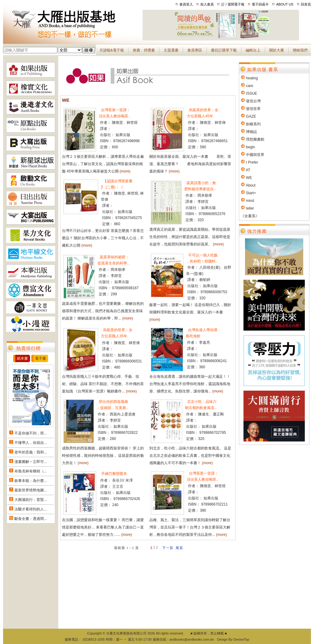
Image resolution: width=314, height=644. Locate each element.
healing (252, 78)
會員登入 (186, 4)
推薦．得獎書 (144, 50)
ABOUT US (285, 4)
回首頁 (306, 4)
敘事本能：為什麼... (31, 481)
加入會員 (207, 4)
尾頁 (179, 548)
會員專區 (195, 50)
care (249, 86)
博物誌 (251, 132)
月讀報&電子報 (112, 50)
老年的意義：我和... (31, 452)
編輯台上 (253, 50)
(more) (125, 171)
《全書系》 (250, 216)
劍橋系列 (253, 124)
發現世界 (253, 109)
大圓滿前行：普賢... (31, 500)
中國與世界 (255, 155)
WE (249, 178)
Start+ (251, 193)
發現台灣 (253, 101)
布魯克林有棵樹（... (31, 471)
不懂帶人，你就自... (31, 443)
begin (250, 147)
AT (248, 170)
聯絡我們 (300, 50)
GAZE (251, 116)
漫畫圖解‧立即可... (31, 462)
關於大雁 (277, 50)
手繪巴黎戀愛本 (114, 474)
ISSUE (251, 93)
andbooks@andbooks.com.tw (192, 639)
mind (250, 201)
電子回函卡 (260, 4)
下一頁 (168, 548)
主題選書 (171, 50)
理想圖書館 (255, 139)
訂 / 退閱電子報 (233, 4)
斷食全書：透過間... (31, 519)
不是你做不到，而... (31, 433)
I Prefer (252, 162)
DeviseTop (241, 639)
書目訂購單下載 (224, 50)
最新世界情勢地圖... (31, 490)
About (251, 185)
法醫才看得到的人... (31, 509)
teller (250, 208)
